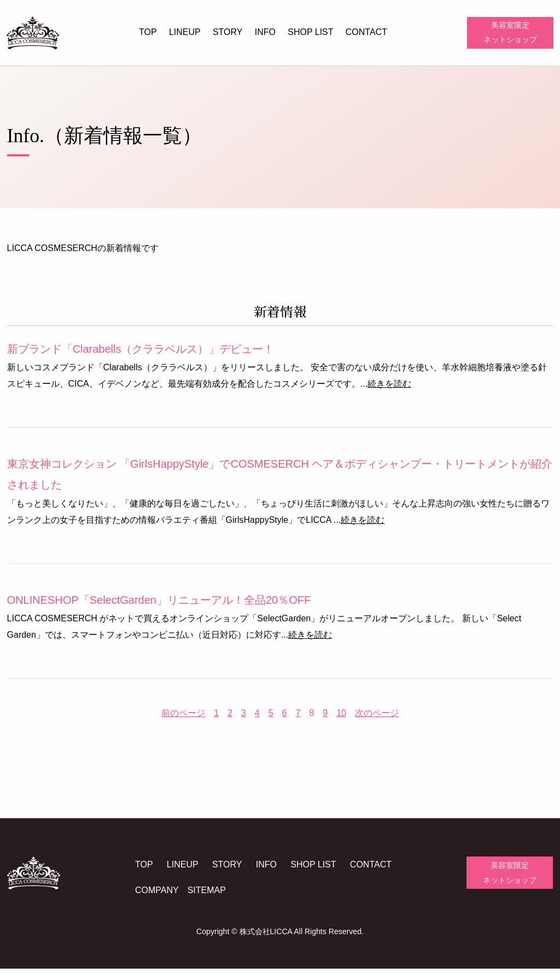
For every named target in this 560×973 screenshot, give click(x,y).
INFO (265, 32)
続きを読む (389, 387)
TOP (148, 32)
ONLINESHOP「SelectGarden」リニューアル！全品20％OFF (159, 603)
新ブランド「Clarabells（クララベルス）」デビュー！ (140, 352)
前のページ (183, 716)
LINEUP (185, 32)
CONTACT (366, 32)
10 (341, 716)
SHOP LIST (310, 32)
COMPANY (161, 895)
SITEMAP (211, 895)
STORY (228, 32)
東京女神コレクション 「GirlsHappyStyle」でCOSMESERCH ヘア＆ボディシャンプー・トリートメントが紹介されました (279, 477)
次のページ (377, 716)
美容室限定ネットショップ (510, 33)
